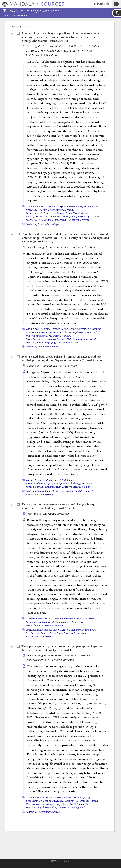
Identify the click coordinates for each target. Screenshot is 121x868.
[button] (116, 4)
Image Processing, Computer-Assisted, (46, 339)
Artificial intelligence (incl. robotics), (45, 619)
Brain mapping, (75, 206)
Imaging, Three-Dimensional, (41, 216)
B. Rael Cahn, (35, 366)
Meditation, (88, 483)
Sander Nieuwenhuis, (38, 660)
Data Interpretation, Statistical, (85, 329)
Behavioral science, (74, 619)
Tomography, (61, 220)
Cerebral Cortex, (60, 329)
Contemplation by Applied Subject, (43, 491)
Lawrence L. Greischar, (78, 655)
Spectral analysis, (35, 625)
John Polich (71, 366)
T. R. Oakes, (93, 46)
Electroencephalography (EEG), (50, 480)
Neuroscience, (79, 622)
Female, (61, 213)
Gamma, (71, 480)
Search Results (24, 15)
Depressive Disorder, (37, 210)
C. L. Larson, (33, 51)
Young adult (79, 807)
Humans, (86, 213)
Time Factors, (65, 807)
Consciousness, (34, 801)
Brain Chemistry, (42, 329)
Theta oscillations (54, 625)
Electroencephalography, (61, 210)
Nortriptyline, (70, 216)
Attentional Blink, (64, 797)
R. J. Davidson (49, 55)
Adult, (30, 206)
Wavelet (85, 487)
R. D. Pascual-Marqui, (56, 46)
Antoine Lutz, (56, 655)
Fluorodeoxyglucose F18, (39, 336)
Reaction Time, (34, 807)
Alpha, (30, 480)
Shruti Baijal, (34, 514)
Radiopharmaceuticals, (85, 339)
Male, (60, 216)
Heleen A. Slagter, (37, 655)
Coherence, (91, 619)
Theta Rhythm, (45, 220)
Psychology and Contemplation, (73, 633)
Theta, (65, 487)
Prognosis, (32, 220)
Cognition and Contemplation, (41, 633)
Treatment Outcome (79, 220)
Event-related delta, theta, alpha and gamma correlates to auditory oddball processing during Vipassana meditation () (62, 358)
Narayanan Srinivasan (56, 514)
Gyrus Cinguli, (73, 213)
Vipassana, (75, 487)
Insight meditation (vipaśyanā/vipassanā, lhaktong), (54, 483)
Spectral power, (53, 487)
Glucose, (57, 336)
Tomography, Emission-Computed (60, 342)
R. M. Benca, (33, 55)
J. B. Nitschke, (77, 46)
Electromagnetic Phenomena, (41, 213)
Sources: (10, 16)
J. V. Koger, (89, 51)
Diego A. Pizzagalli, (38, 247)
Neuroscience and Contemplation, (79, 491)
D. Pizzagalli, (34, 46)
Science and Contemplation (40, 494)
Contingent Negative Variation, (59, 801)
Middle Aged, (49, 804)
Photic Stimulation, (80, 804)
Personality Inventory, (89, 216)
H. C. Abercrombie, (52, 51)
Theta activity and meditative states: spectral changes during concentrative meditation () (58, 506)
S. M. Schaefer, (73, 51)
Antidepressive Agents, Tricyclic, (50, 206)
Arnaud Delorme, (53, 366)
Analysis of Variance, (44, 797)
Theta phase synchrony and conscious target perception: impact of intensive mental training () (62, 648)
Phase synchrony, (35, 487)
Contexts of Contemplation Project (43, 224)
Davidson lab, (91, 206)
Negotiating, (63, 804)
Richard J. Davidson (84, 247)
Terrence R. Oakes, (61, 247)
